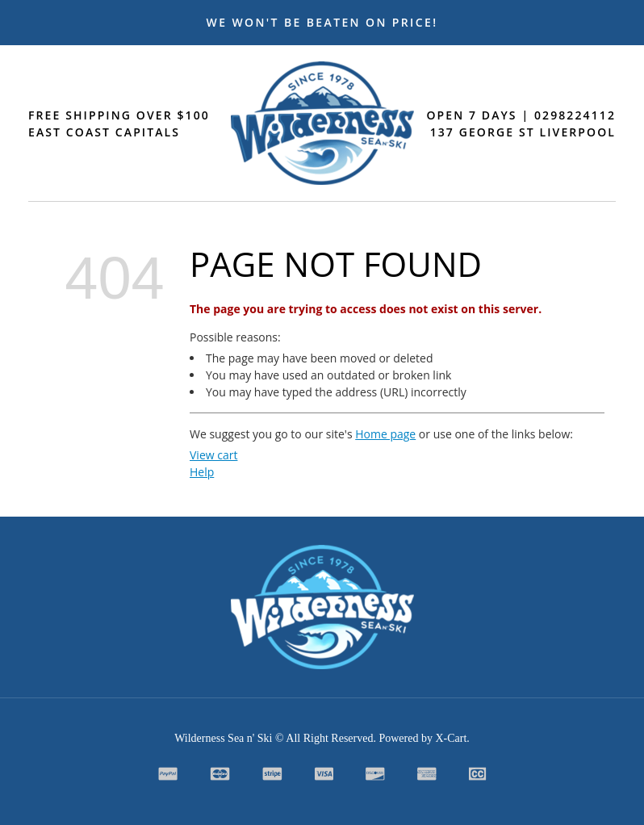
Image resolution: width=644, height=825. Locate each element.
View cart (213, 455)
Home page (385, 434)
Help (202, 472)
